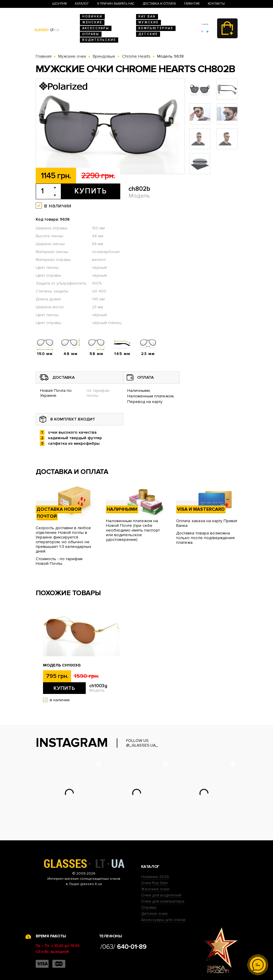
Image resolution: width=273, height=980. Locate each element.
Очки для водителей (161, 895)
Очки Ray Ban (154, 883)
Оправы (91, 34)
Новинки (92, 17)
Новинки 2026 (155, 877)
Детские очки (154, 914)
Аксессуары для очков (163, 920)
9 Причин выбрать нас (116, 4)
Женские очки (155, 889)
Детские (148, 34)
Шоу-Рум (59, 4)
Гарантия (192, 4)
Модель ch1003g (62, 665)
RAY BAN (147, 17)
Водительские (99, 40)
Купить (91, 191)
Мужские (148, 22)
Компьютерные (156, 28)
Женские (92, 22)
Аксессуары (96, 28)
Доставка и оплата (159, 4)
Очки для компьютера (163, 901)
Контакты (216, 4)
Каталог (82, 4)
